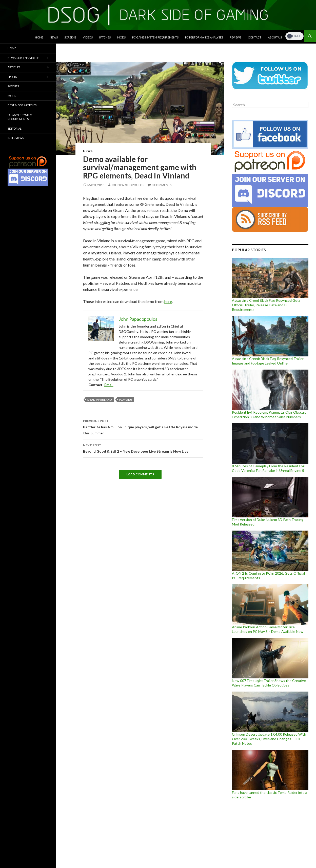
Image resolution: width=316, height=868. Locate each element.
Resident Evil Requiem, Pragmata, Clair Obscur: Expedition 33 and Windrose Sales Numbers (269, 415)
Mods (121, 37)
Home (39, 37)
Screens (70, 37)
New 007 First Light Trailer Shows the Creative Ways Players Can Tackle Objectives (269, 683)
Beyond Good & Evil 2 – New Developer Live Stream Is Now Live (143, 448)
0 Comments (162, 185)
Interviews (16, 138)
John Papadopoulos (128, 185)
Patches (105, 37)
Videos (88, 37)
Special (13, 77)
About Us (275, 37)
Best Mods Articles (22, 105)
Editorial (15, 128)
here (168, 301)
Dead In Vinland (100, 400)
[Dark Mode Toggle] (294, 36)
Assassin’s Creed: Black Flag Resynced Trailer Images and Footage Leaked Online (268, 361)
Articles (14, 67)
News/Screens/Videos (23, 58)
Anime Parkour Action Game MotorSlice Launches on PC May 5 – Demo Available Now (268, 629)
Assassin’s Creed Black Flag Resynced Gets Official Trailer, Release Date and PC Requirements (266, 305)
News (54, 37)
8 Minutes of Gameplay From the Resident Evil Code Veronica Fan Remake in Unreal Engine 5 (268, 468)
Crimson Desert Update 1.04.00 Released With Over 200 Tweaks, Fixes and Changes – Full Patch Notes (269, 739)
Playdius (126, 400)
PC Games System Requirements (155, 37)
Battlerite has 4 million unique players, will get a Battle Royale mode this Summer (143, 427)
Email (109, 385)
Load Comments (140, 474)
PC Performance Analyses (204, 37)
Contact (255, 37)
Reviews (235, 37)
